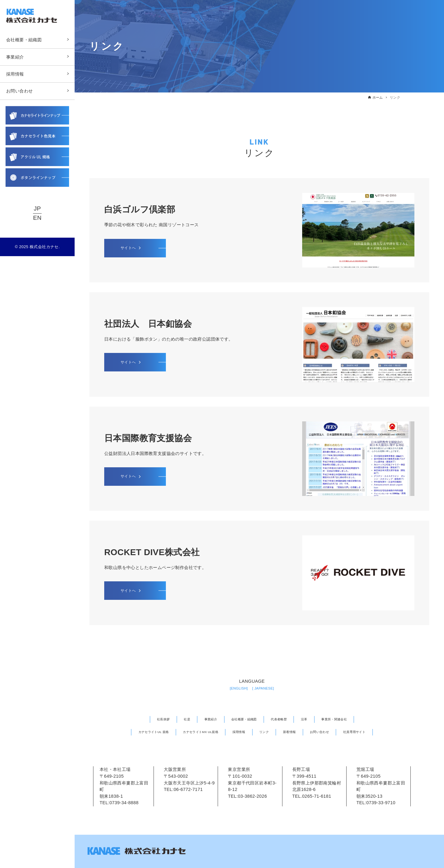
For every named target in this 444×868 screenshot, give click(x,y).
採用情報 (238, 731)
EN (37, 218)
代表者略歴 (284, 719)
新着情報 (298, 731)
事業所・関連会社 (350, 719)
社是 (173, 719)
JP (37, 209)
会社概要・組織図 (242, 719)
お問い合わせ (334, 731)
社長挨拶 (146, 719)
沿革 (314, 719)
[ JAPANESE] (266, 688)
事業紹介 (201, 719)
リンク (268, 731)
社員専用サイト (376, 731)
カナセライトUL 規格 (133, 731)
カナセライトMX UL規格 (191, 731)
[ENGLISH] (236, 688)
